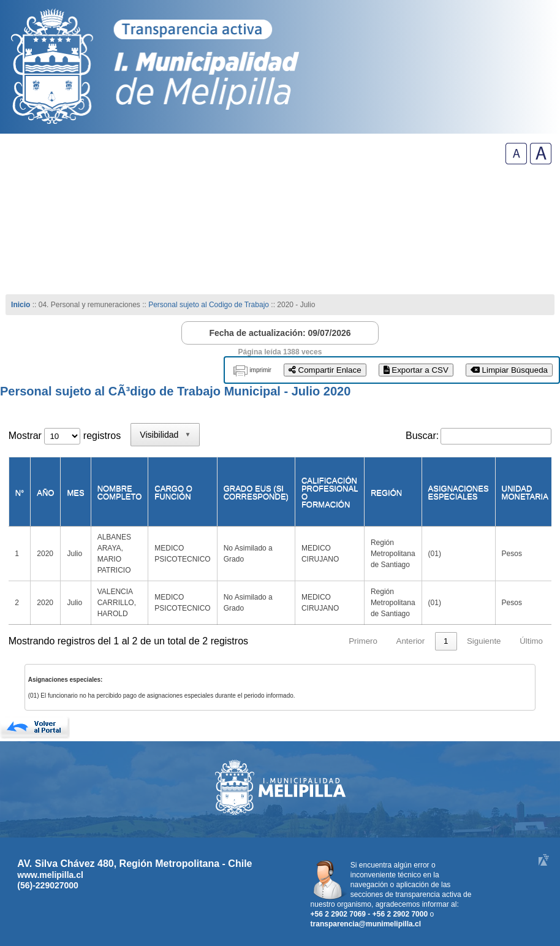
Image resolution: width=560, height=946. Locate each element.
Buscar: (422, 436)
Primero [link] (363, 641)
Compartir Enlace (325, 370)
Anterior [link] (411, 641)
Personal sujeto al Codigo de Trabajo (209, 305)
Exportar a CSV (416, 370)
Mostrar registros (65, 436)
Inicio (21, 305)
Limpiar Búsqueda (509, 370)
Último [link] (531, 641)
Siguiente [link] (484, 641)
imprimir (260, 370)
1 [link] (446, 641)
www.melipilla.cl (50, 875)
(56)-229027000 (48, 885)
